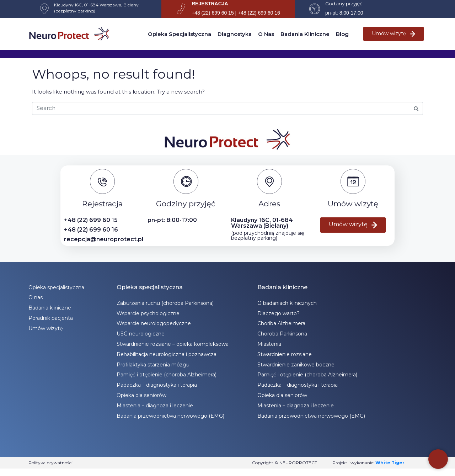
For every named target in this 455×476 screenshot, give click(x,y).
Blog (342, 34)
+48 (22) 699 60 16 (91, 230)
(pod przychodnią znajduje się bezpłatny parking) (267, 236)
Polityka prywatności (50, 463)
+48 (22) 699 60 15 (91, 220)
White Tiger (390, 463)
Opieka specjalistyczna (180, 34)
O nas (266, 34)
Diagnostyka (235, 34)
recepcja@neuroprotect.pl (104, 239)
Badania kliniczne (305, 34)
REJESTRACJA (210, 4)
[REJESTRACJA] (181, 9)
